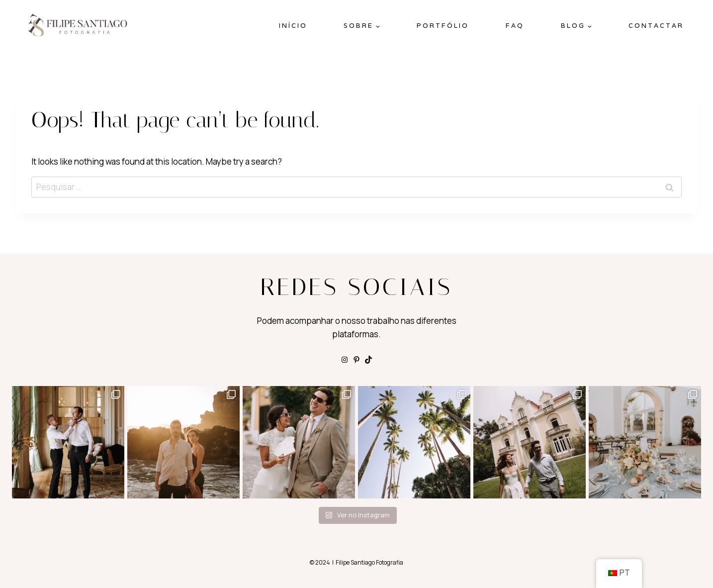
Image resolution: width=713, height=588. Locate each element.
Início (293, 26)
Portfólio (443, 26)
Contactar (656, 26)
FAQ (515, 26)
